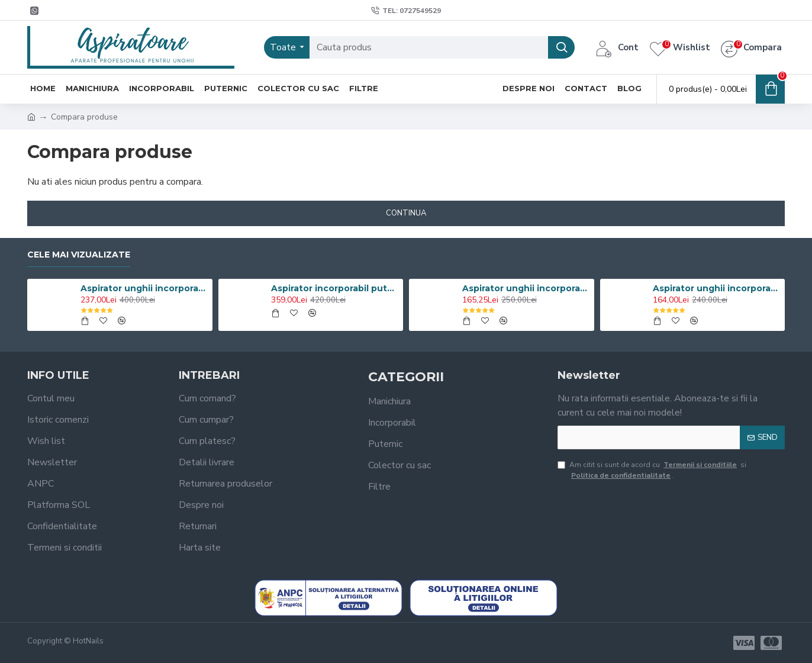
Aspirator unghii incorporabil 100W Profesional (144, 288)
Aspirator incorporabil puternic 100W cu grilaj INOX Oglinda (335, 288)
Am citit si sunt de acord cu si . (652, 470)
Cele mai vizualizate (79, 255)
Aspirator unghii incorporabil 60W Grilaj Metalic (717, 288)
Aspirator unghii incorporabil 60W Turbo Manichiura (526, 288)
